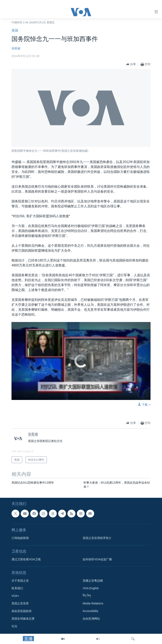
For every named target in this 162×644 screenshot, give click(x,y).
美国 (15, 30)
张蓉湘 (16, 48)
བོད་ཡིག (87, 596)
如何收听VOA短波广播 (97, 559)
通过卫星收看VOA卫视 (26, 559)
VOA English (91, 588)
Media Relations (93, 603)
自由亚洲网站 (91, 619)
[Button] (131, 64)
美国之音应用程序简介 (97, 538)
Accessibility (90, 611)
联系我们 (17, 588)
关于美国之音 (20, 581)
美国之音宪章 (20, 603)
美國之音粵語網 (93, 581)
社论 (14, 626)
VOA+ (15, 596)
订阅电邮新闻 (20, 538)
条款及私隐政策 (22, 611)
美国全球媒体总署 (23, 619)
